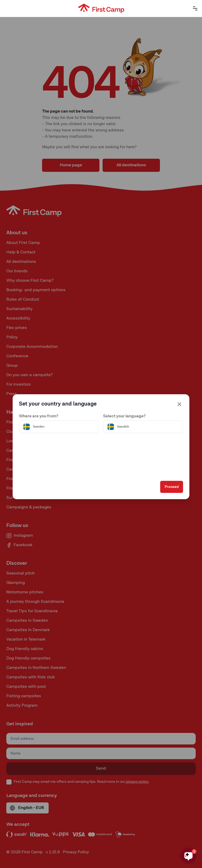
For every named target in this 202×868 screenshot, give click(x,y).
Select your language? (124, 416)
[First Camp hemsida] (101, 8)
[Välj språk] (143, 427)
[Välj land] (59, 427)
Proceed (172, 487)
